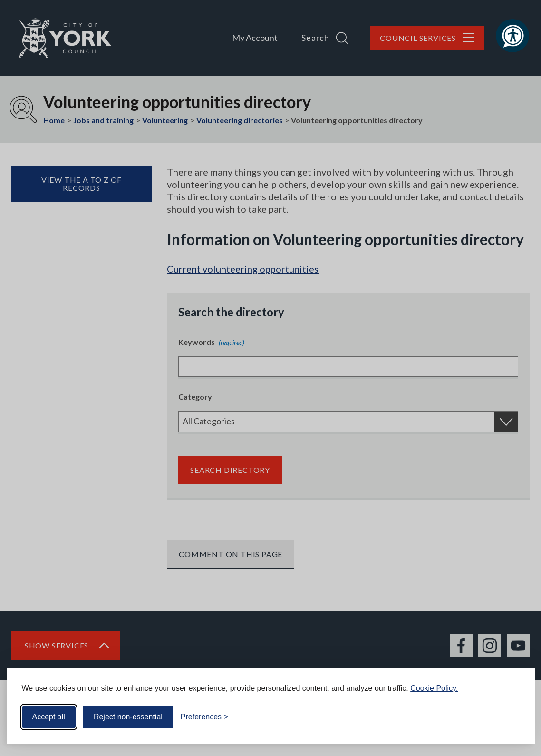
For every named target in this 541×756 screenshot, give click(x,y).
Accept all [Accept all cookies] (49, 717)
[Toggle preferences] (205, 717)
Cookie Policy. (434, 688)
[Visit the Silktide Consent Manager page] (514, 717)
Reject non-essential (128, 717)
